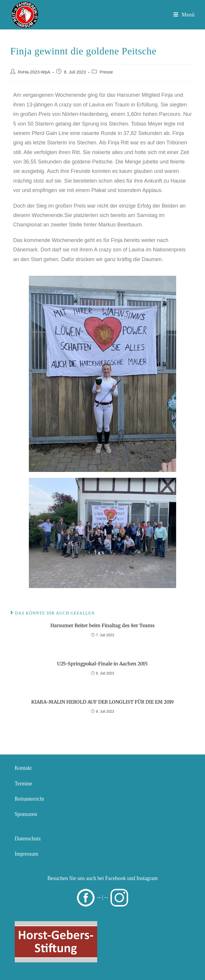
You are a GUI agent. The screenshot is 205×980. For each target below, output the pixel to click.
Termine (24, 784)
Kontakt (23, 768)
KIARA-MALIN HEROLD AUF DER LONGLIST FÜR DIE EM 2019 (102, 702)
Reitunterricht (29, 799)
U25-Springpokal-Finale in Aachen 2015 (102, 664)
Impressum (27, 854)
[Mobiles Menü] (184, 15)
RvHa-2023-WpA (34, 72)
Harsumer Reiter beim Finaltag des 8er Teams (102, 625)
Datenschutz (28, 839)
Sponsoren (26, 814)
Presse (106, 72)
